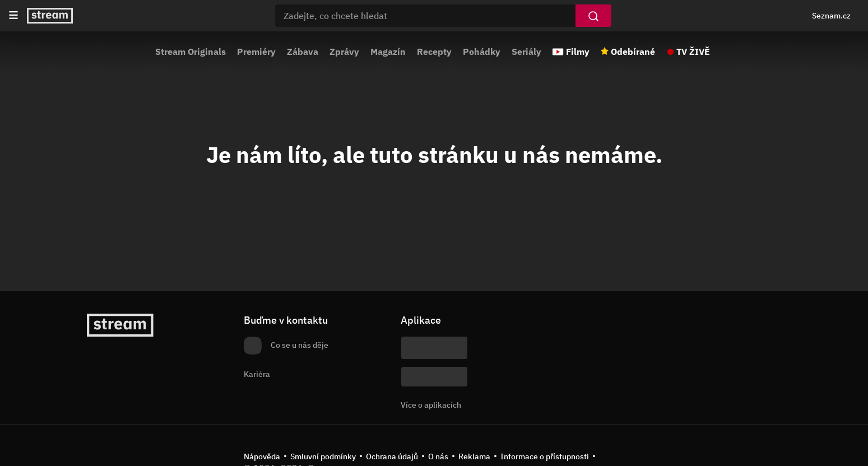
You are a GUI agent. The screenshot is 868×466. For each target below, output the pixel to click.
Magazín (388, 52)
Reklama (474, 456)
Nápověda (262, 456)
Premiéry (256, 52)
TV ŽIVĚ (693, 52)
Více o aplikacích (431, 405)
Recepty (434, 52)
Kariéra (257, 374)
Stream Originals (191, 52)
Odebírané (633, 52)
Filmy (578, 52)
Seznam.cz (831, 16)
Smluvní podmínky (323, 456)
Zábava (303, 52)
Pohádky (482, 52)
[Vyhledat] (593, 16)
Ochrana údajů (392, 456)
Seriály (526, 52)
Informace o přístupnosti (545, 456)
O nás (438, 456)
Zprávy (344, 52)
